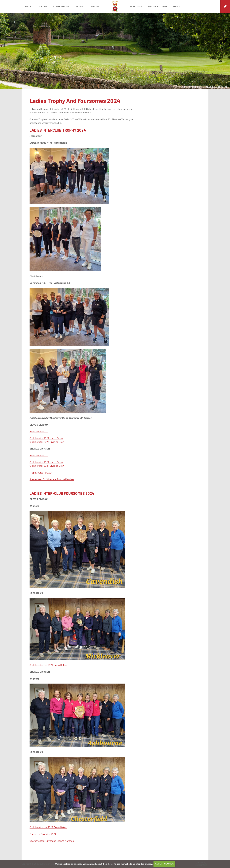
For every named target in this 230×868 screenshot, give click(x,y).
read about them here (102, 864)
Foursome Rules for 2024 (43, 834)
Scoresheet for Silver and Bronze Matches (52, 841)
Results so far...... (39, 431)
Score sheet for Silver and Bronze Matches (52, 479)
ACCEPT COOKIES (164, 864)
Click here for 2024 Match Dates (46, 438)
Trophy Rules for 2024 (41, 472)
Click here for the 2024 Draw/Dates (48, 665)
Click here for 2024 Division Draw (47, 442)
